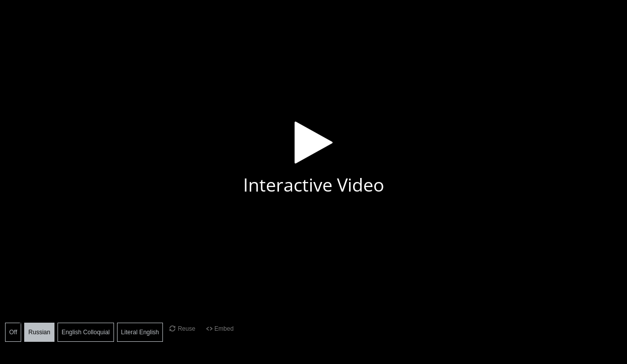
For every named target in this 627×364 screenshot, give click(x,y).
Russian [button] (39, 332)
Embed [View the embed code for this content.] (224, 329)
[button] (313, 157)
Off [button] (13, 332)
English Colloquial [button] (85, 332)
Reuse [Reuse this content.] (186, 329)
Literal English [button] (140, 332)
